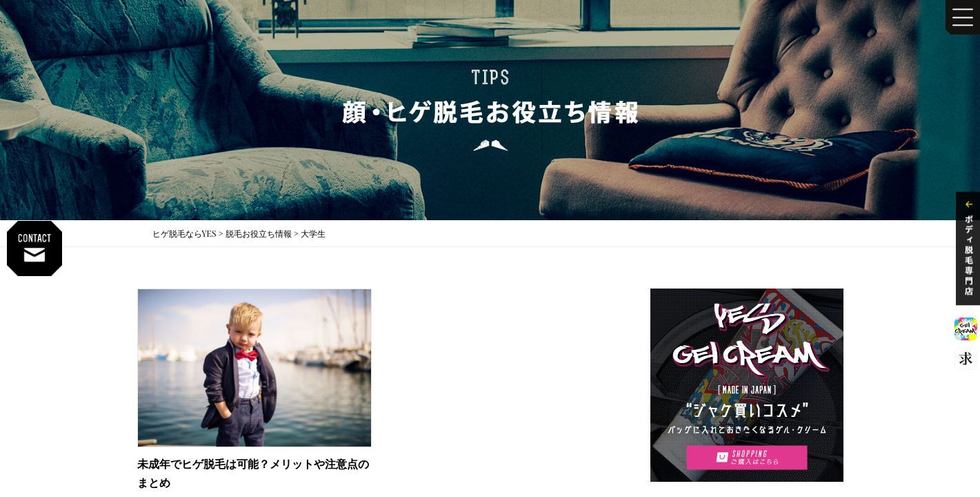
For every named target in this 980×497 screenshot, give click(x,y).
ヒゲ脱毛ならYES (184, 233)
